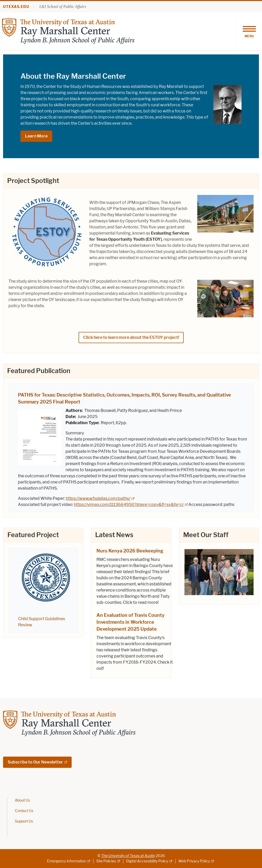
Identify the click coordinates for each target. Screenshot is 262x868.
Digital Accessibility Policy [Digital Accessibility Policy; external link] (147, 861)
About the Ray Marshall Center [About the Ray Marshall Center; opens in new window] (73, 76)
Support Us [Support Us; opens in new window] (24, 821)
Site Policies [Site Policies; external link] (106, 861)
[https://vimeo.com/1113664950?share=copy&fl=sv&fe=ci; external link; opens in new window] (131, 505)
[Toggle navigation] (249, 31)
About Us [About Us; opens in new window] (22, 800)
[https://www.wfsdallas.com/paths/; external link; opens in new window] (100, 498)
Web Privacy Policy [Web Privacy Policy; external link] (194, 861)
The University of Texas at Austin (128, 856)
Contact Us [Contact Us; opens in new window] (24, 811)
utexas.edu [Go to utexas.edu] (16, 7)
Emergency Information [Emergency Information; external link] (67, 861)
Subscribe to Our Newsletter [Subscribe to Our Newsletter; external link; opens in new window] (35, 762)
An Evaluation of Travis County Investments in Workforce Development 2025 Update (130, 622)
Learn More (36, 136)
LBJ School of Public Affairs (63, 7)
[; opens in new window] (219, 571)
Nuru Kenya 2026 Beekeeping (130, 551)
